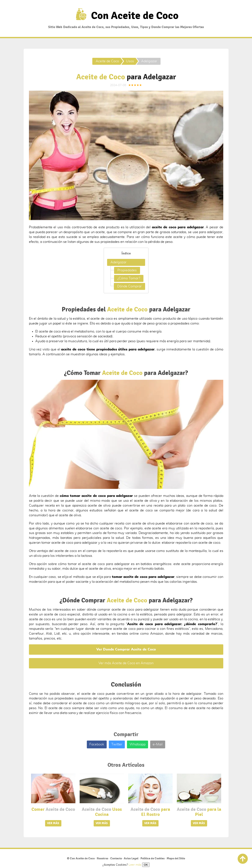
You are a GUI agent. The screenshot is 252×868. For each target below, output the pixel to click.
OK (146, 865)
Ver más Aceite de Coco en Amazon (126, 663)
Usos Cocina (102, 812)
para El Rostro (150, 812)
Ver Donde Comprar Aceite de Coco (126, 649)
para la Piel (199, 812)
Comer (53, 809)
